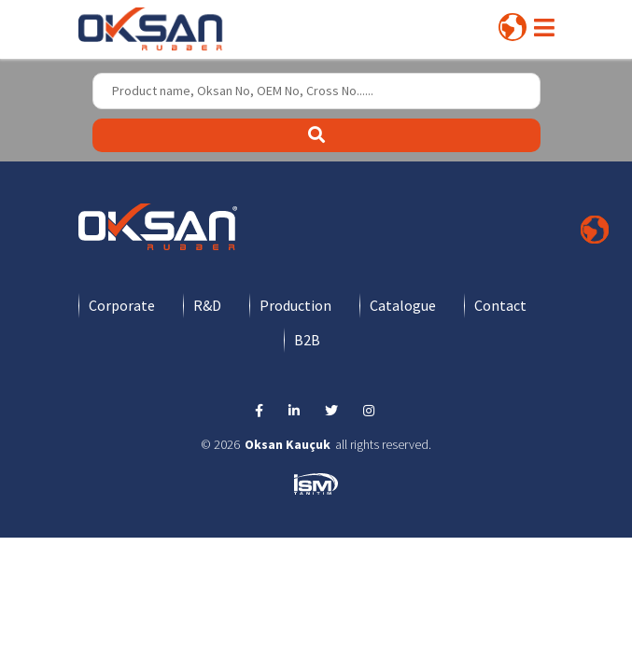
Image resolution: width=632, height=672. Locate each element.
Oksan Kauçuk (288, 444)
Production (295, 305)
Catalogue (403, 305)
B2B (307, 340)
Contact (500, 305)
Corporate (122, 305)
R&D (207, 305)
